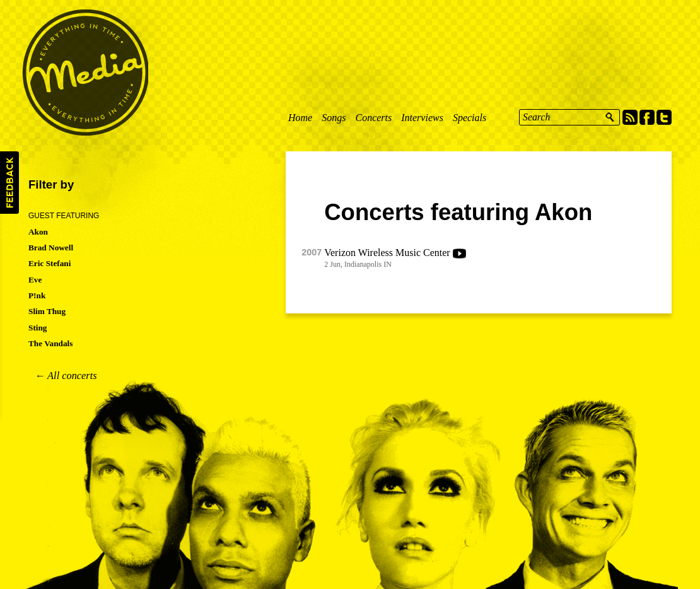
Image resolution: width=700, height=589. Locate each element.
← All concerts (66, 376)
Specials (470, 118)
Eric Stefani (50, 263)
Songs (334, 118)
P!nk (37, 295)
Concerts (373, 118)
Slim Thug (47, 311)
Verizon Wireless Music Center (387, 253)
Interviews (422, 118)
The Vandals (50, 343)
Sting (38, 328)
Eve (35, 280)
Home (300, 118)
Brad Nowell (51, 248)
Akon (38, 232)
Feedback (9, 183)
